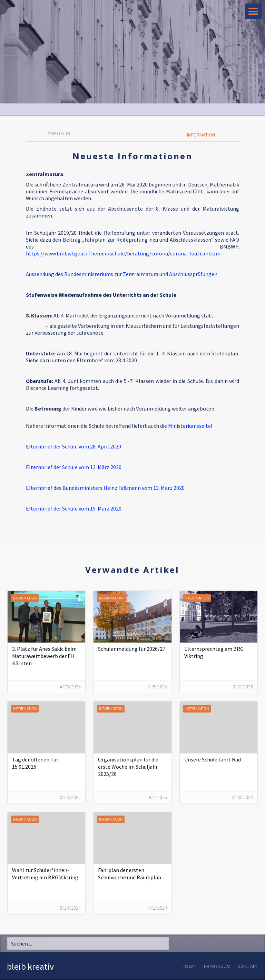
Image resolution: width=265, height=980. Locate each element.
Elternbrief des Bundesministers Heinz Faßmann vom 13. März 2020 (105, 488)
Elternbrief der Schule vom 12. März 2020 (74, 467)
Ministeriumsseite (189, 426)
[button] (253, 11)
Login (190, 966)
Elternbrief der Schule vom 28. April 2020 (73, 446)
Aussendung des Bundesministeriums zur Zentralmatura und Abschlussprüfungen (122, 274)
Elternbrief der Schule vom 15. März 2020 (74, 508)
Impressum (217, 966)
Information (201, 135)
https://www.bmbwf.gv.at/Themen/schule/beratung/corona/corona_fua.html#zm (123, 253)
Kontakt (248, 966)
